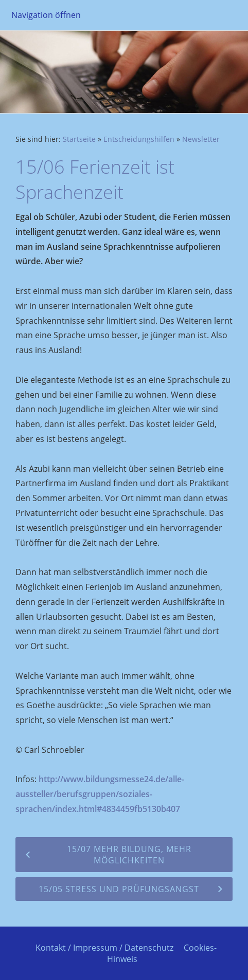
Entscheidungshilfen (139, 139)
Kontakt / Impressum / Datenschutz (104, 948)
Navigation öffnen (46, 15)
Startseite (79, 139)
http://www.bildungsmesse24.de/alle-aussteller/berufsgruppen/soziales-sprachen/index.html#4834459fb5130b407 (100, 794)
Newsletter (201, 139)
